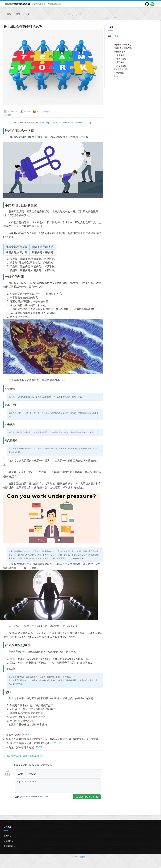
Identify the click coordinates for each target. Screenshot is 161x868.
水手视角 (120, 62)
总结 (116, 76)
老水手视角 (121, 59)
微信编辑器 (8, 846)
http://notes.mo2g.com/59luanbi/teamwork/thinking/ (68, 123)
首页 (9, 14)
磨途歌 (6, 836)
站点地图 (7, 841)
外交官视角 (121, 66)
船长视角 (120, 55)
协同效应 (120, 73)
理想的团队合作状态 (123, 45)
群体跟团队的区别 (122, 69)
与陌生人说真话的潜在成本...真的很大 (26, 756)
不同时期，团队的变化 (123, 48)
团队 (9, 115)
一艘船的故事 (120, 52)
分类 (28, 14)
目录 (117, 36)
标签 (18, 14)
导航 (110, 36)
